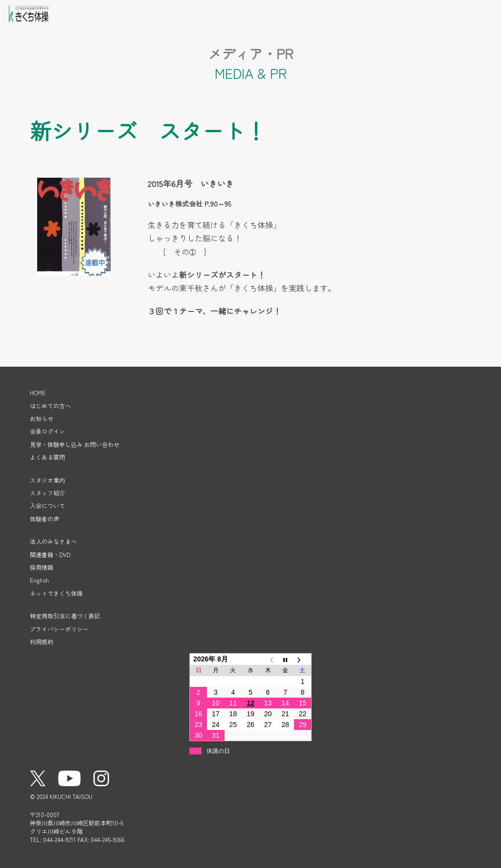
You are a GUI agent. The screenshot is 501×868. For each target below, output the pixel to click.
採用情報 (42, 567)
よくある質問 (47, 457)
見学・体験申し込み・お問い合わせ (459, 12)
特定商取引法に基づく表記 (65, 616)
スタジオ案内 (47, 480)
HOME (38, 392)
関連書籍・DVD (50, 554)
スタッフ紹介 (47, 493)
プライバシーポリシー (59, 629)
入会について (47, 505)
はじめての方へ (50, 406)
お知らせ (42, 418)
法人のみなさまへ (53, 541)
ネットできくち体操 (56, 593)
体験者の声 (45, 519)
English (39, 580)
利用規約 (42, 642)
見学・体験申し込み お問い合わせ (75, 444)
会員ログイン (435, 12)
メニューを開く (484, 12)
